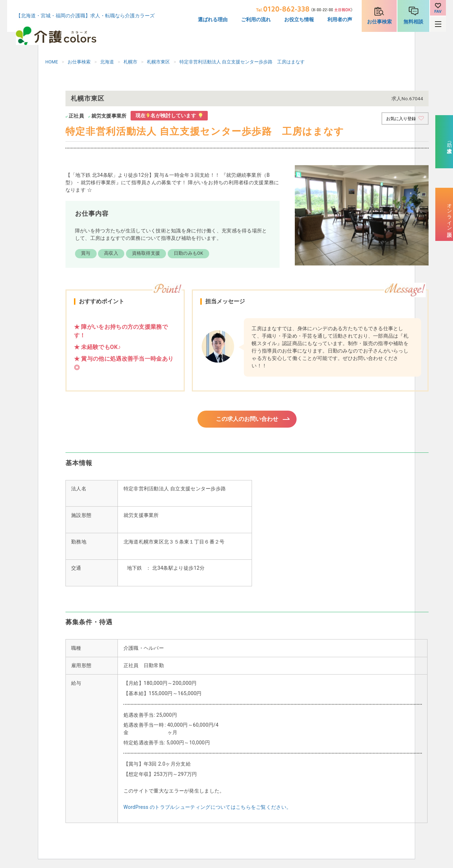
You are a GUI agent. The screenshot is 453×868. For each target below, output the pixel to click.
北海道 (107, 62)
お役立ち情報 (299, 20)
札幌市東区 (158, 62)
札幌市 (130, 62)
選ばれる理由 (213, 20)
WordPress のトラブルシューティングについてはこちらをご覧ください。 (207, 809)
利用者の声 (340, 20)
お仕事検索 (379, 22)
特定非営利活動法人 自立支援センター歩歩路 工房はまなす (242, 62)
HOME (52, 62)
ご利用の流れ (256, 20)
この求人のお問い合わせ (247, 420)
